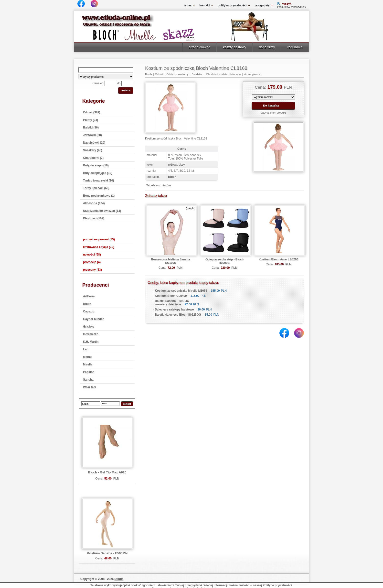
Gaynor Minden (94, 319)
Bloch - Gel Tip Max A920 (107, 472)
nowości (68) (92, 255)
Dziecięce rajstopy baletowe (174, 310)
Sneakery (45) (93, 150)
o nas (188, 5)
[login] (91, 404)
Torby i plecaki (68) (96, 188)
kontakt (205, 5)
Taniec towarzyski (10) (99, 181)
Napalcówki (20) (94, 143)
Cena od (98, 83)
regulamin (295, 47)
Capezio (89, 311)
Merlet (87, 357)
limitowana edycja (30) (99, 247)
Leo (86, 349)
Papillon (89, 372)
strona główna (199, 47)
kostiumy (183, 74)
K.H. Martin (91, 342)
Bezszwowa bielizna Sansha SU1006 (170, 261)
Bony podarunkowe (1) (99, 196)
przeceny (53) (92, 270)
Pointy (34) (90, 120)
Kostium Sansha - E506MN (107, 553)
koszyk (287, 4)
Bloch (87, 304)
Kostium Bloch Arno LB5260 (278, 259)
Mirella (88, 364)
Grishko (89, 327)
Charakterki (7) (93, 158)
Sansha (88, 380)
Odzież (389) (92, 112)
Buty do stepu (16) (96, 165)
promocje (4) (92, 262)
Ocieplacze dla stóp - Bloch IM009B (224, 261)
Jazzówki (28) (92, 135)
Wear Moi (90, 387)
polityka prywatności (232, 5)
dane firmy (267, 47)
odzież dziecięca (231, 74)
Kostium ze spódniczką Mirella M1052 (181, 291)
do (119, 83)
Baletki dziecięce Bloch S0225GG (178, 315)
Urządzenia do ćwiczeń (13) (102, 211)
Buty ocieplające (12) (98, 173)
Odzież (159, 74)
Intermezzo (91, 334)
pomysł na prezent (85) (99, 239)
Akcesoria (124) (94, 203)
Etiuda (119, 579)
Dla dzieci (197, 74)
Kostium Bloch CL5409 (171, 296)
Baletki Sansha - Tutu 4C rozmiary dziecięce (172, 303)
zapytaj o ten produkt (273, 113)
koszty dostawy (235, 47)
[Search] (106, 70)
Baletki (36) (91, 128)
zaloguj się (262, 5)
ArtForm (89, 296)
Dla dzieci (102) (94, 218)
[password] (110, 404)
